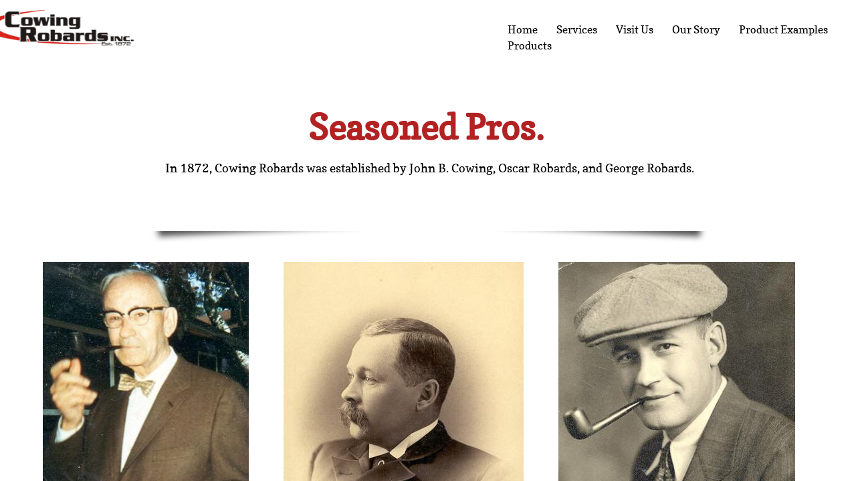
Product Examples (783, 29)
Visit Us (635, 29)
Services (577, 29)
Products (530, 45)
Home (523, 29)
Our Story (696, 29)
